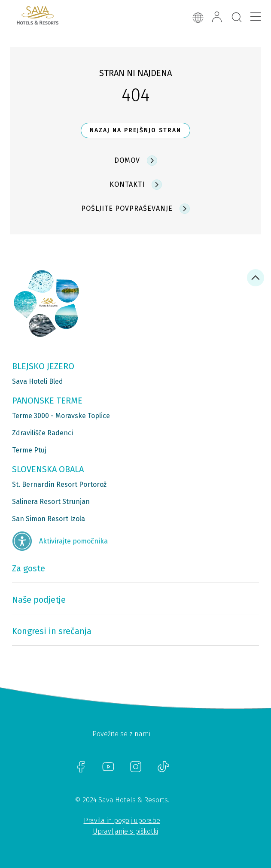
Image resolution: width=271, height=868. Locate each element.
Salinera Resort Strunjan (51, 502)
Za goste (29, 568)
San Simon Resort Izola (49, 519)
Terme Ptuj (29, 450)
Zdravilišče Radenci (43, 433)
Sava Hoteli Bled (38, 381)
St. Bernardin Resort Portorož (59, 484)
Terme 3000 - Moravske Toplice (61, 416)
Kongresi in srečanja (52, 631)
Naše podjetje (39, 600)
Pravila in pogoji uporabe (122, 821)
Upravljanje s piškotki (125, 831)
